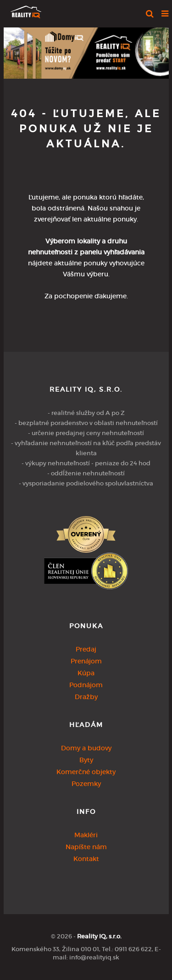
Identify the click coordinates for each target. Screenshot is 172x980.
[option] (86, 51)
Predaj (86, 649)
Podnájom (86, 685)
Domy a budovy (86, 748)
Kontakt (86, 859)
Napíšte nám (86, 847)
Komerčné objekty (86, 772)
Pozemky (86, 784)
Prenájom (86, 661)
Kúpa (86, 673)
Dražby (86, 697)
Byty (86, 760)
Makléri (86, 835)
